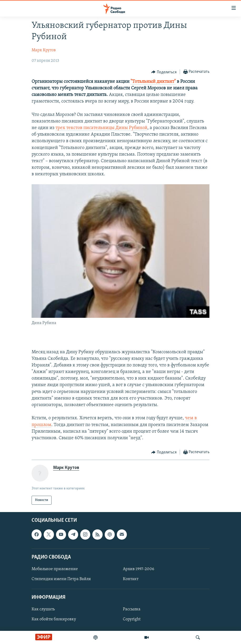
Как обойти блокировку (54, 620)
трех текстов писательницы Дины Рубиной (101, 128)
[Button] (164, 72)
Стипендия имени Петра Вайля (61, 579)
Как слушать (43, 610)
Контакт (131, 579)
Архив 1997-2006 (139, 569)
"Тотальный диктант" (153, 82)
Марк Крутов (44, 50)
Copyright (132, 620)
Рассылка (132, 610)
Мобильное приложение (55, 569)
